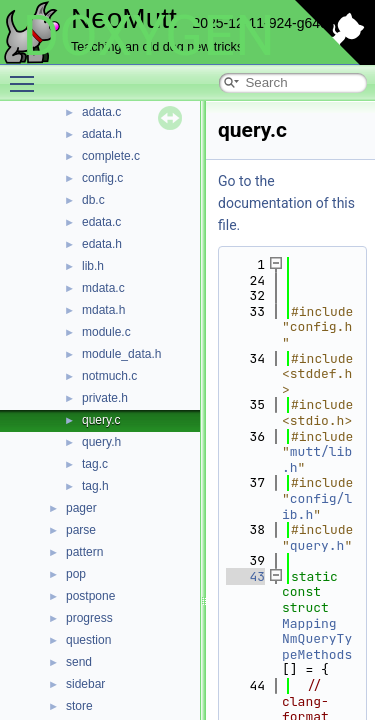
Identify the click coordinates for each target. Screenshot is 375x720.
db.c (93, 200)
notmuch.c (109, 376)
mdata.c (103, 288)
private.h (105, 398)
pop (76, 574)
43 (245, 576)
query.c (101, 420)
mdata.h (103, 310)
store (79, 706)
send (79, 662)
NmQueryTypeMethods (317, 646)
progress (89, 618)
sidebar (85, 684)
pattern (84, 552)
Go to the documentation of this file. (286, 203)
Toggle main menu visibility (27, 75)
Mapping (309, 623)
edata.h (102, 244)
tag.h (95, 486)
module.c (106, 332)
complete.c (111, 156)
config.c (102, 178)
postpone (90, 596)
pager (81, 508)
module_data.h (121, 354)
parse (81, 530)
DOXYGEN (148, 36)
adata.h (102, 134)
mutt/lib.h (317, 459)
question (88, 640)
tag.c (95, 464)
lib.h (93, 266)
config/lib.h (317, 506)
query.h (101, 442)
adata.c (101, 112)
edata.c (101, 222)
